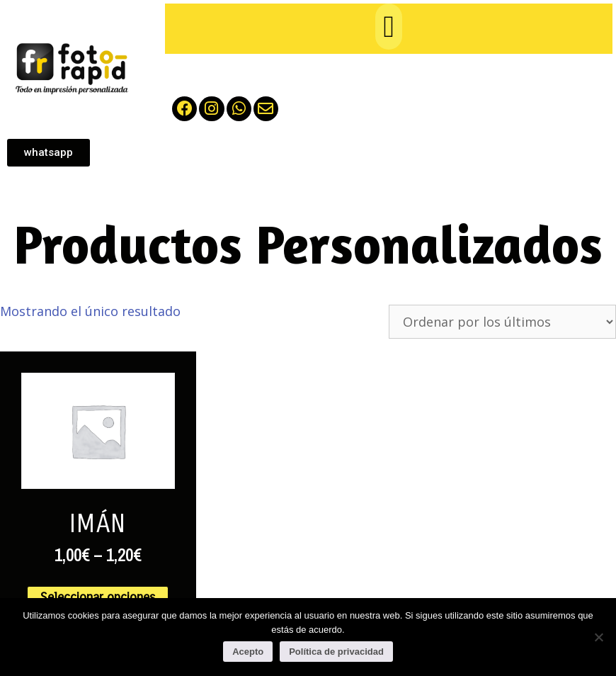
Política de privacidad (336, 652)
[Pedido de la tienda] (502, 322)
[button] (388, 27)
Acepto (248, 652)
